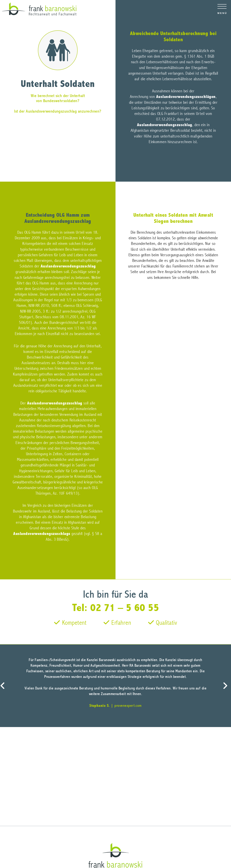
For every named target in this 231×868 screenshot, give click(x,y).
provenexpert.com (128, 706)
